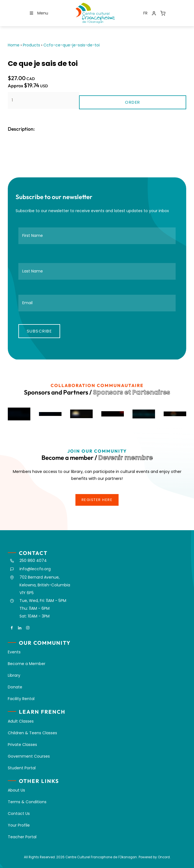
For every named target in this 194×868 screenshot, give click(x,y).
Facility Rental (21, 699)
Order (133, 102)
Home (14, 45)
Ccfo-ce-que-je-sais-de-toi (72, 45)
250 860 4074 (33, 561)
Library (14, 675)
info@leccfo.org (35, 569)
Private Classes (22, 745)
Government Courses (29, 756)
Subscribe (39, 331)
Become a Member (27, 664)
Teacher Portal (22, 837)
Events (14, 652)
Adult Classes (21, 721)
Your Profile (19, 825)
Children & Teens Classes (32, 733)
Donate (15, 687)
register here (97, 497)
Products (31, 45)
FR (145, 13)
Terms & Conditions (27, 802)
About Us (16, 790)
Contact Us (19, 814)
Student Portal (22, 768)
